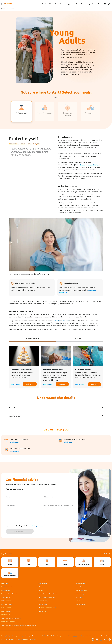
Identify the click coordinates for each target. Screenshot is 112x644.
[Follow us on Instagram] (93, 639)
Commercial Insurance (8, 622)
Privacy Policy (6, 636)
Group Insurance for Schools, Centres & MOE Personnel (19, 625)
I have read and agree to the (26, 526)
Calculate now (14, 442)
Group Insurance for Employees (11, 618)
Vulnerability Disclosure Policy (52, 636)
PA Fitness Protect (62, 321)
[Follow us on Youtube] (105, 639)
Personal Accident (7, 604)
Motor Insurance (6, 601)
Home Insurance (6, 608)
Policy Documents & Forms (47, 597)
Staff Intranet (43, 604)
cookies (75, 636)
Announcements (81, 604)
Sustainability (80, 594)
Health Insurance (7, 587)
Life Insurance (6, 590)
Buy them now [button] (7, 554)
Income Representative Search (48, 594)
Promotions (59, 4)
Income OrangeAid (81, 590)
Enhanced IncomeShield (89, 165)
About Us (78, 587)
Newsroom (79, 597)
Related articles (80, 338)
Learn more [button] (15, 384)
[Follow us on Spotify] (110, 639)
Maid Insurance (6, 611)
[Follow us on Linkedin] (101, 639)
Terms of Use (36, 636)
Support (69, 4)
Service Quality (43, 601)
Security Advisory (17, 636)
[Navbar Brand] (7, 4)
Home (3, 9)
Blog (40, 587)
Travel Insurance (6, 597)
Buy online (91, 4)
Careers (78, 601)
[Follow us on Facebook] (97, 639)
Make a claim (80, 4)
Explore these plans (32, 338)
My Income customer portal (47, 608)
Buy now (62, 384)
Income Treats (43, 611)
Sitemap (27, 636)
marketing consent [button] (36, 526)
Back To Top (106, 554)
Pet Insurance (6, 615)
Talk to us (30, 384)
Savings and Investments (9, 594)
